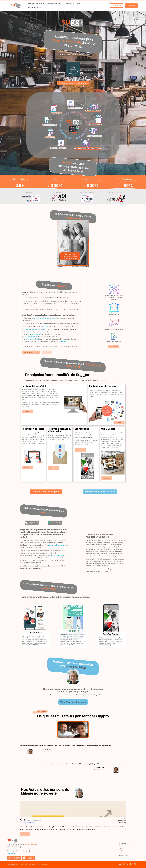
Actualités (122, 843)
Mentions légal (123, 855)
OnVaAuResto (63, 341)
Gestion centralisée (31, 337)
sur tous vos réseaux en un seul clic (46, 318)
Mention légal (32, 864)
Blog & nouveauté (124, 846)
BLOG (26, 864)
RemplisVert (73, 631)
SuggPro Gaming (111, 634)
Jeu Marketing (82, 429)
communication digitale (57, 545)
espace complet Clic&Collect (37, 330)
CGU (120, 850)
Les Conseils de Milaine (27, 823)
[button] (30, 68)
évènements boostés (34, 334)
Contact (121, 848)
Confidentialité (123, 853)
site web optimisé (33, 339)
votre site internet (58, 555)
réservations (45, 326)
